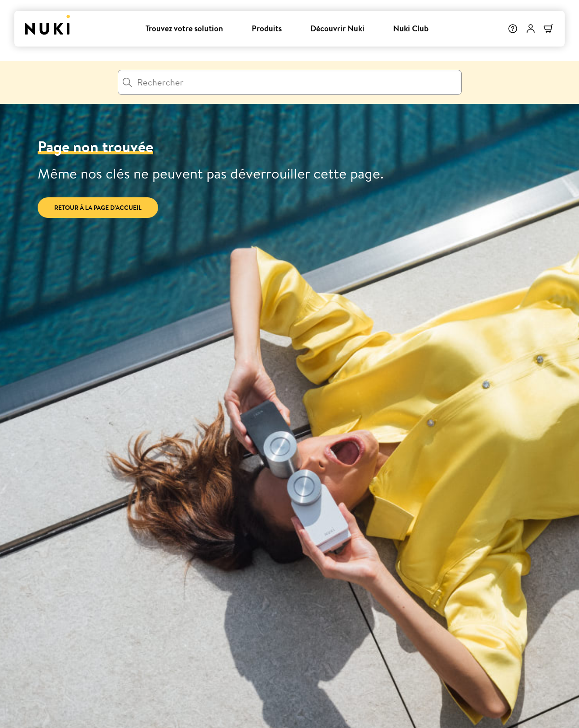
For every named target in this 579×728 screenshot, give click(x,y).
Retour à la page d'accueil (98, 208)
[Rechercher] (290, 82)
